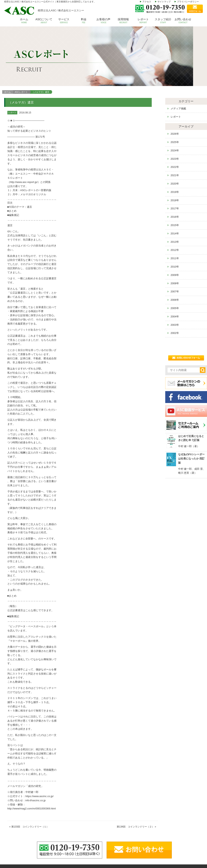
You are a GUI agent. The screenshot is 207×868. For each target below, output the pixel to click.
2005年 (175, 253)
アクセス (147, 2)
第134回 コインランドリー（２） (135, 771)
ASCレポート (21, 37)
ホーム (24, 21)
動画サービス (189, 845)
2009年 (175, 220)
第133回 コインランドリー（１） (30, 771)
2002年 (175, 278)
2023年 (175, 103)
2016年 (175, 161)
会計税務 (158, 821)
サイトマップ (164, 2)
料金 (84, 21)
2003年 (175, 269)
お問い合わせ (183, 21)
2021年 (175, 120)
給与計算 (158, 827)
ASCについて (44, 21)
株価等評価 (160, 839)
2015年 (175, 170)
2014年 (175, 178)
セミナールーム (190, 833)
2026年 (175, 78)
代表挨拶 (133, 827)
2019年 (175, 137)
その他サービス (162, 845)
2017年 (175, 153)
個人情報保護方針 (191, 852)
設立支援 (158, 833)
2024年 (175, 95)
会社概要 (133, 821)
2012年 (175, 195)
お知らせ (186, 839)
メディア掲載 (178, 53)
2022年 (175, 112)
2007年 (175, 236)
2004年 (175, 261)
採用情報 (123, 21)
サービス (64, 21)
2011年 (175, 203)
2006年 (175, 244)
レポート (143, 21)
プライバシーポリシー (188, 2)
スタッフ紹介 (163, 21)
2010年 (175, 211)
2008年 (175, 228)
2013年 (175, 186)
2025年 (175, 87)
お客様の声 (104, 21)
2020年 (175, 128)
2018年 (175, 145)
